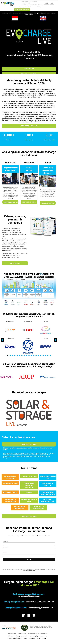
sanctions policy (44, 636)
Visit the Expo (39, 7)
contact (39, 638)
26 (51, 355)
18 (37, 355)
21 (42, 355)
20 (40, 355)
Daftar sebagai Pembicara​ (29, 74)
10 (23, 355)
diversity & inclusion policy (22, 636)
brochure (45, 638)
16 (33, 355)
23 (46, 355)
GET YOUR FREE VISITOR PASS (22, 10)
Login (52, 3)
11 (25, 355)
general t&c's (32, 638)
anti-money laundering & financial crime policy (38, 634)
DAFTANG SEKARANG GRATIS (29, 126)
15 (32, 355)
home (16, 7)
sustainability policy (34, 636)
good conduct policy (12, 634)
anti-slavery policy (22, 634)
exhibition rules (11, 636)
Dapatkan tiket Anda (29, 444)
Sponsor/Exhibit (23, 7)
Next (56, 342)
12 (26, 355)
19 (39, 355)
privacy (26, 638)
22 (44, 355)
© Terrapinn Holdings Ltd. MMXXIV (15, 638)
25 (49, 355)
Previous (3, 342)
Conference (31, 7)
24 (47, 355)
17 (35, 355)
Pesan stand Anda (29, 202)
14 (30, 355)
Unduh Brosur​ (29, 69)
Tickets (47, 3)
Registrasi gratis (48, 203)
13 (28, 355)
